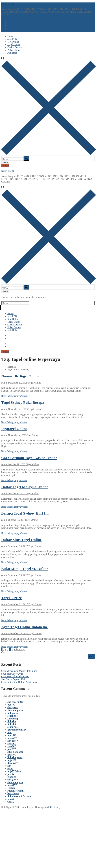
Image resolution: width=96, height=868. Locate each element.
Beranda (12, 367)
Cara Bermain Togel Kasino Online (29, 458)
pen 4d (11, 774)
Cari (3, 652)
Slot (10, 732)
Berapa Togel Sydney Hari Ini (25, 513)
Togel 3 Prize (11, 598)
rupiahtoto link (15, 791)
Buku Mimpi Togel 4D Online (25, 569)
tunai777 (12, 738)
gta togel (12, 777)
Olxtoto (11, 788)
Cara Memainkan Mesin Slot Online (19, 671)
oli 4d (10, 768)
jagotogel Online (14, 429)
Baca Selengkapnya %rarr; (14, 396)
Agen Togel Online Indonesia (25, 627)
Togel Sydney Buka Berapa (23, 402)
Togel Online (34, 383)
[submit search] (26, 158)
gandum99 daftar (17, 730)
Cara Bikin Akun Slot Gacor (15, 676)
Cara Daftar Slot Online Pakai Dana (19, 682)
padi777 (12, 749)
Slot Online (33, 435)
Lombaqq (13, 719)
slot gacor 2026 (15, 702)
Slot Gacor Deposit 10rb (13, 679)
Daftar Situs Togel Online (21, 540)
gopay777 (12, 755)
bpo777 (11, 705)
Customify (55, 807)
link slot (12, 721)
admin (4, 383)
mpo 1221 (13, 735)
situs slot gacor (15, 710)
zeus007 (12, 744)
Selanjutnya (20, 649)
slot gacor (13, 707)
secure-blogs (8, 4)
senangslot (13, 716)
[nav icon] (5, 163)
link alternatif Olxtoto (19, 796)
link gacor (13, 713)
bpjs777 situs (14, 771)
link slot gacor (15, 757)
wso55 (11, 799)
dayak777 (13, 763)
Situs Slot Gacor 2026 (12, 674)
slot (9, 766)
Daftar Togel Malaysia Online (25, 487)
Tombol (5, 166)
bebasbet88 (13, 793)
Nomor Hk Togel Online (20, 376)
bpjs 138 (12, 760)
